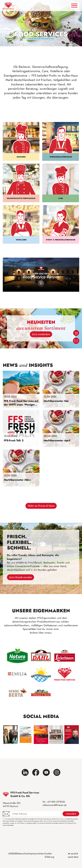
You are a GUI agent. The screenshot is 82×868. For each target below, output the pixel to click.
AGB (11, 854)
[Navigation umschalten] (75, 6)
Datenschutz (22, 854)
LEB (15, 854)
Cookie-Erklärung (49, 855)
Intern (42, 854)
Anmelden (71, 814)
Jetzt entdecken (41, 334)
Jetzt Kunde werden (20, 577)
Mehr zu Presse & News (41, 506)
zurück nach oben (73, 855)
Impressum (34, 854)
